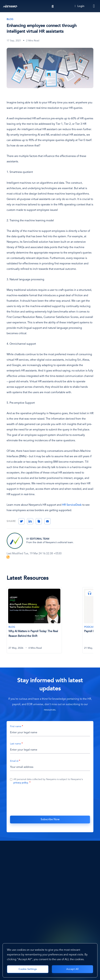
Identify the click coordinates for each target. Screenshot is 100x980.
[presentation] (50, 800)
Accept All (72, 969)
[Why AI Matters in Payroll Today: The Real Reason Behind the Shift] (34, 620)
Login (80, 6)
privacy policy (21, 783)
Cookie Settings (28, 969)
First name (16, 726)
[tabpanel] (44, 622)
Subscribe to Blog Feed (8, 557)
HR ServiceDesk (72, 505)
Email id (14, 761)
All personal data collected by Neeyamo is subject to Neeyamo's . (48, 781)
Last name (15, 744)
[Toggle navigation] (94, 6)
